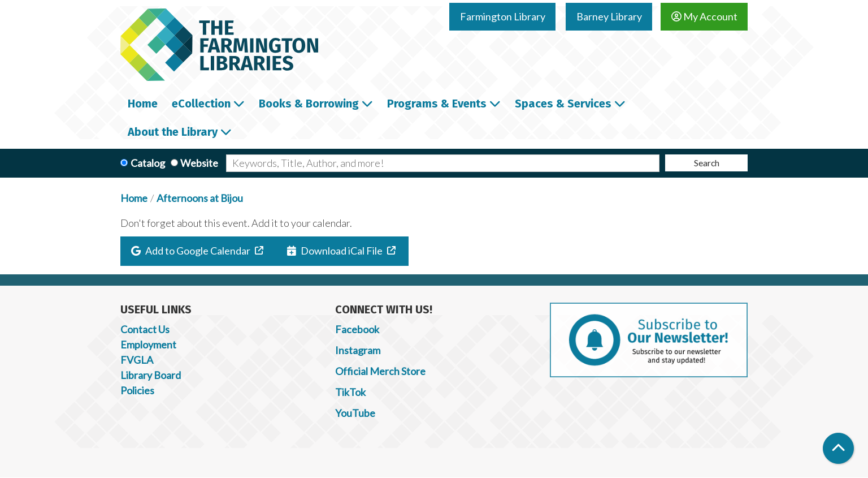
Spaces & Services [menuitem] (563, 104)
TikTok (350, 392)
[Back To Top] (838, 448)
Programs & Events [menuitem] (437, 104)
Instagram (358, 350)
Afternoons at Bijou (200, 198)
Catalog (148, 163)
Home (134, 198)
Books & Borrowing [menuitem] (309, 104)
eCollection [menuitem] (201, 104)
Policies (137, 390)
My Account (704, 16)
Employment (148, 344)
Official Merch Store (380, 371)
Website (199, 163)
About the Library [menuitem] (173, 132)
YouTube (355, 413)
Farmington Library (503, 16)
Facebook (357, 329)
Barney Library (609, 16)
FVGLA (137, 360)
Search (707, 163)
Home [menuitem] (143, 104)
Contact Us (145, 329)
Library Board (151, 375)
